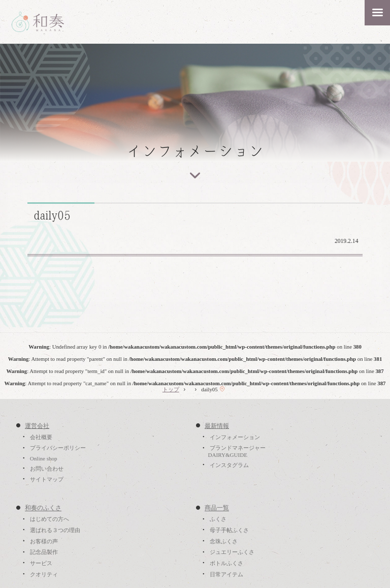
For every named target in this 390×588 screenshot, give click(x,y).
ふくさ (218, 519)
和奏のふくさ (43, 508)
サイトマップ (47, 479)
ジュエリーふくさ (232, 552)
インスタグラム (229, 465)
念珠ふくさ (224, 541)
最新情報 (217, 426)
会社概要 (41, 437)
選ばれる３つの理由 (55, 530)
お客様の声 (44, 541)
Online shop (44, 458)
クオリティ (44, 574)
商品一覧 (217, 508)
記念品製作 (44, 552)
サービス (41, 563)
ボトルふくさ (226, 563)
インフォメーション (235, 437)
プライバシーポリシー (58, 448)
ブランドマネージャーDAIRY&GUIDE (236, 452)
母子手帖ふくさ (229, 530)
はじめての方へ (50, 519)
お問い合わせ (47, 469)
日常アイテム (226, 574)
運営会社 (37, 426)
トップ (171, 389)
